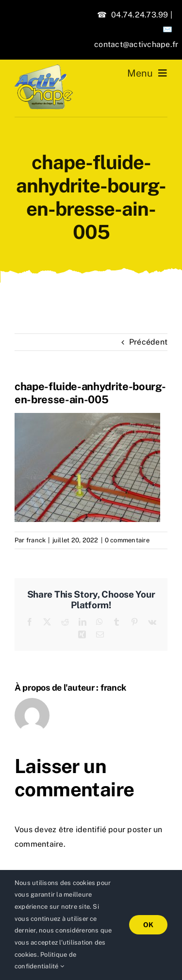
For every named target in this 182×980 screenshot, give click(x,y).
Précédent (148, 342)
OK (148, 925)
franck (36, 540)
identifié (91, 830)
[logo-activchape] (44, 68)
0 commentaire (127, 540)
